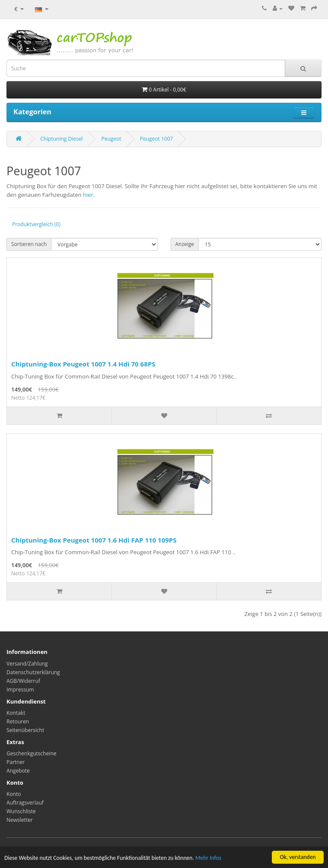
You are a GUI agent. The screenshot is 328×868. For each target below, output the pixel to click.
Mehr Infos (208, 861)
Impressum (20, 690)
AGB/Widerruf (23, 681)
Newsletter (20, 820)
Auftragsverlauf (25, 803)
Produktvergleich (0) (36, 224)
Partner (16, 762)
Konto (14, 794)
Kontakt (16, 713)
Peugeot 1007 (157, 139)
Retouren (18, 721)
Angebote (18, 771)
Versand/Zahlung (27, 664)
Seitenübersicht (25, 730)
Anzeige (185, 244)
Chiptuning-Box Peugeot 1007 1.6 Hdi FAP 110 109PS (94, 540)
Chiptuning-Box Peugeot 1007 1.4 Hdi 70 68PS (83, 364)
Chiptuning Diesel (61, 139)
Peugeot (111, 139)
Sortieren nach (29, 244)
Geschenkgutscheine (32, 753)
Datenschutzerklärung (33, 672)
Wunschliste (21, 811)
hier (88, 195)
